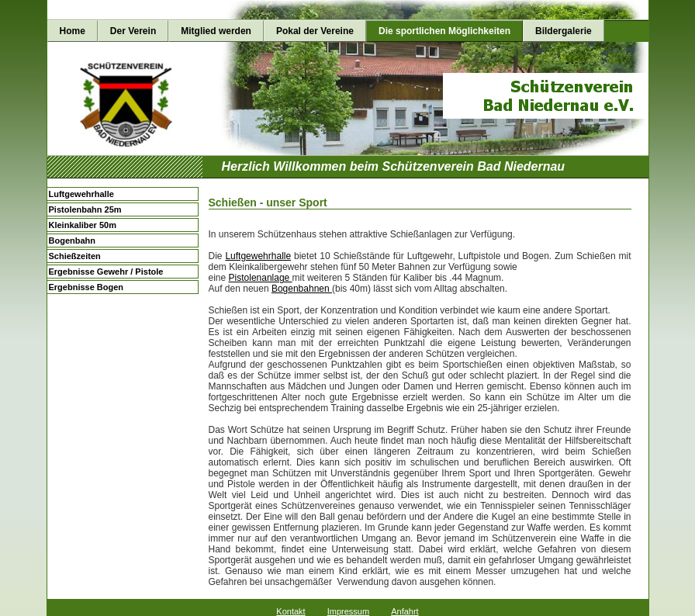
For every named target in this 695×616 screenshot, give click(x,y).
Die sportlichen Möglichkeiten (444, 31)
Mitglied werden (216, 31)
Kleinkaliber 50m (83, 225)
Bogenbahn (73, 241)
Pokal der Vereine (315, 31)
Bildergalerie (564, 31)
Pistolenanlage (261, 278)
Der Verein (133, 31)
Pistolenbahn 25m (85, 209)
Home (73, 31)
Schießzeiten (75, 256)
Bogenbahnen (302, 289)
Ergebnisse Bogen (86, 287)
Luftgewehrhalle (81, 194)
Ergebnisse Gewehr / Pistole (106, 272)
